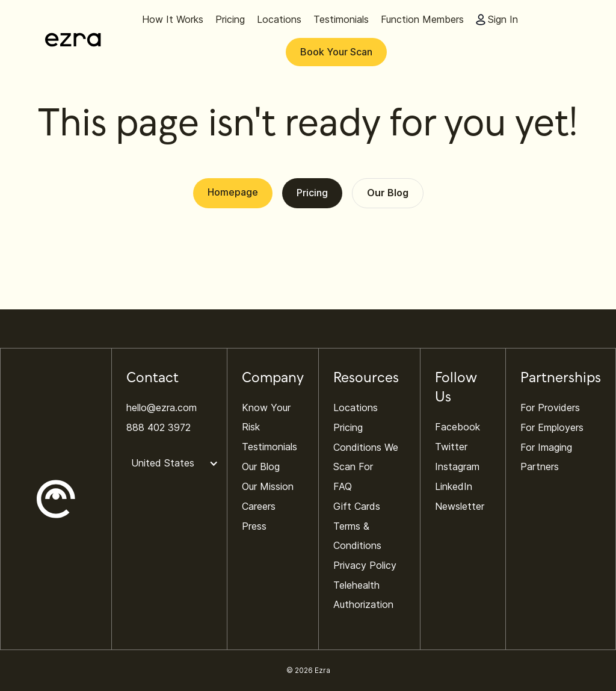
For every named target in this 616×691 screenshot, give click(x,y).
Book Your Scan (336, 52)
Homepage (233, 192)
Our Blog (388, 193)
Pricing (312, 193)
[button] (178, 463)
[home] (73, 39)
